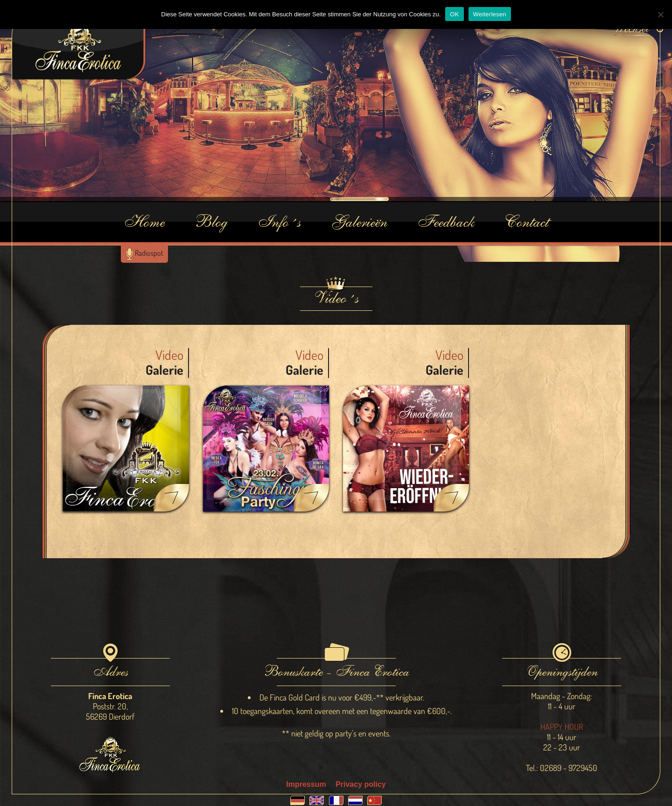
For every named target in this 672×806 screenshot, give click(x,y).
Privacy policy (361, 784)
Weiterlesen (490, 14)
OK (454, 14)
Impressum (306, 784)
